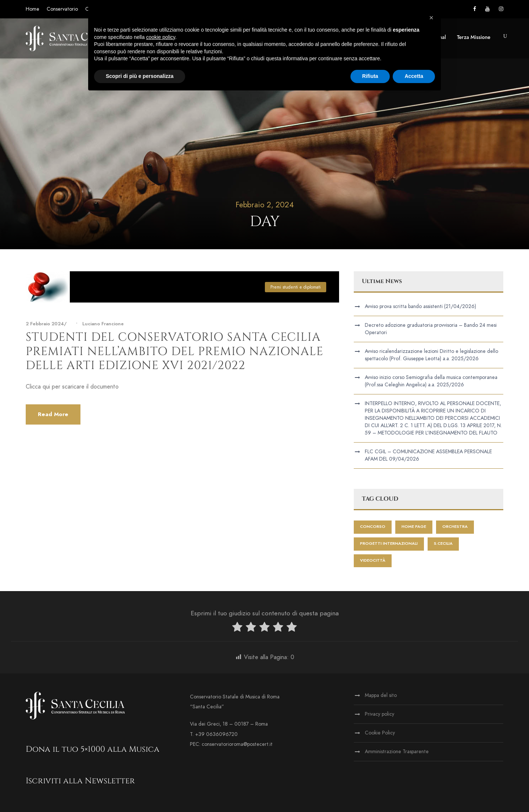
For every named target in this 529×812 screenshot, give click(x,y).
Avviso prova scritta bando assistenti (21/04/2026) (420, 306)
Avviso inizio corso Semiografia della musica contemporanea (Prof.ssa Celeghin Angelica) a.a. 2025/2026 (431, 381)
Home (33, 9)
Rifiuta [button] (370, 76)
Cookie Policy (380, 733)
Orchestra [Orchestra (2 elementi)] (455, 527)
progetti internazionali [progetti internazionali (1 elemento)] (389, 543)
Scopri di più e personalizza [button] (140, 76)
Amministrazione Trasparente (397, 752)
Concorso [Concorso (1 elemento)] (373, 527)
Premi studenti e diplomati (296, 287)
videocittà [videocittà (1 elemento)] (373, 560)
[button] (431, 18)
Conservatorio (62, 9)
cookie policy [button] (161, 37)
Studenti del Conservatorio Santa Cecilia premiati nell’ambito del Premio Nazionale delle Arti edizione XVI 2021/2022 (174, 351)
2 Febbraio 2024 (45, 324)
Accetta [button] (414, 76)
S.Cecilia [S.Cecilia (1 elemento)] (443, 543)
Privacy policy (379, 714)
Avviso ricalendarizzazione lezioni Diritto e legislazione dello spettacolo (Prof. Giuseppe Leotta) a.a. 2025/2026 (431, 355)
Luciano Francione (103, 324)
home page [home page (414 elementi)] (414, 527)
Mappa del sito (381, 695)
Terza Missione (474, 37)
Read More (53, 414)
